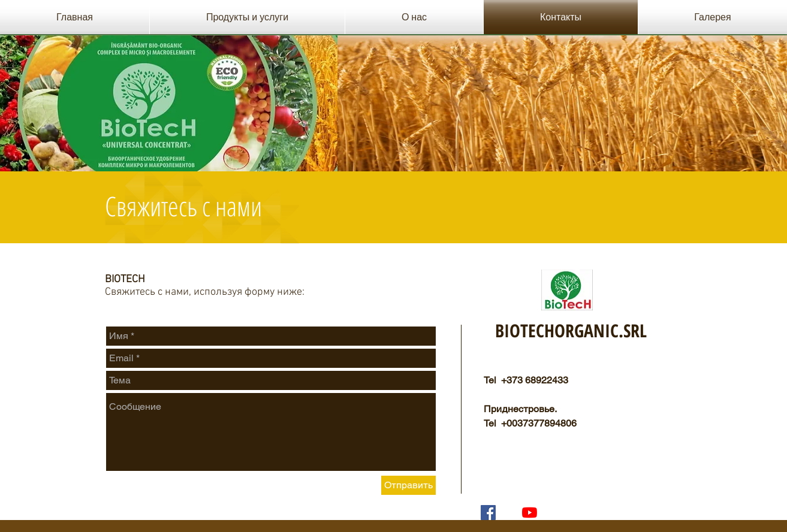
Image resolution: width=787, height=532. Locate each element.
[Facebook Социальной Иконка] (488, 513)
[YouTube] (530, 513)
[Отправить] (408, 485)
